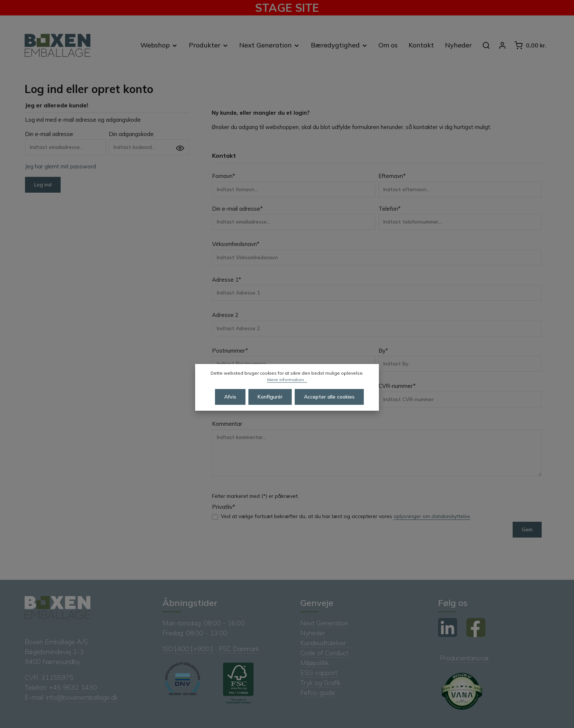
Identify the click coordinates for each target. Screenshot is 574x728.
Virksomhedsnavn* (236, 244)
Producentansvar (464, 658)
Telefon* (390, 209)
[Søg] (486, 45)
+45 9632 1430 (73, 687)
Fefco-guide (318, 693)
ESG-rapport (320, 673)
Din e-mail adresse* (237, 209)
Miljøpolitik (315, 663)
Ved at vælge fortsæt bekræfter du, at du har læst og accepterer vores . (346, 516)
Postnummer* (230, 351)
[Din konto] (502, 45)
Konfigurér (270, 409)
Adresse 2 (225, 315)
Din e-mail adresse (49, 134)
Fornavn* (224, 176)
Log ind (43, 185)
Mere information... (287, 392)
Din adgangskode (131, 134)
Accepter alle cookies (329, 409)
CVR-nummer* (397, 386)
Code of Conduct (325, 653)
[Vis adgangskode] (180, 148)
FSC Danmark (239, 649)
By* (383, 351)
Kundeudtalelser (326, 643)
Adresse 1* (227, 280)
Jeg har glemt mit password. (61, 166)
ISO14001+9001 (188, 649)
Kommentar (227, 424)
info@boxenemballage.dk (82, 697)
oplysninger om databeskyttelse (432, 516)
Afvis (230, 409)
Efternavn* (392, 176)
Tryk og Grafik (321, 683)
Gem (527, 529)
